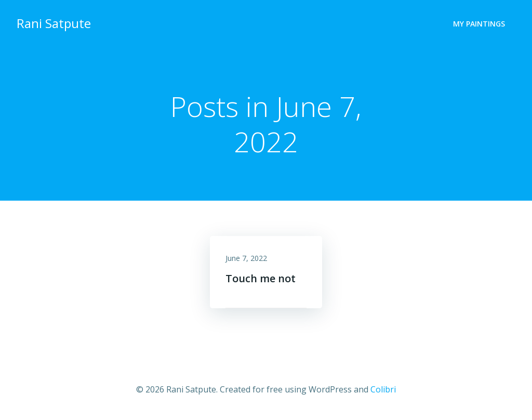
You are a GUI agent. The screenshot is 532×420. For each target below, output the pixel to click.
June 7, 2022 (246, 258)
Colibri (383, 389)
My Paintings (479, 24)
